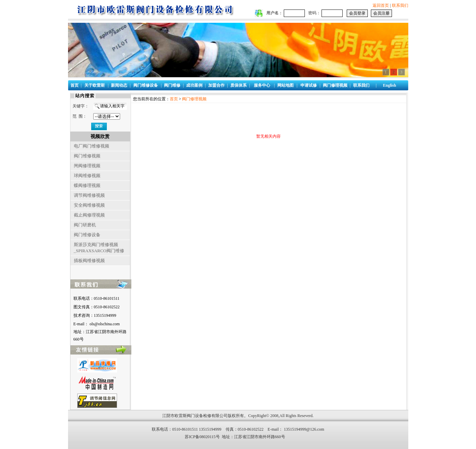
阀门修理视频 (194, 99)
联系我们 (400, 5)
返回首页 (381, 5)
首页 (174, 99)
